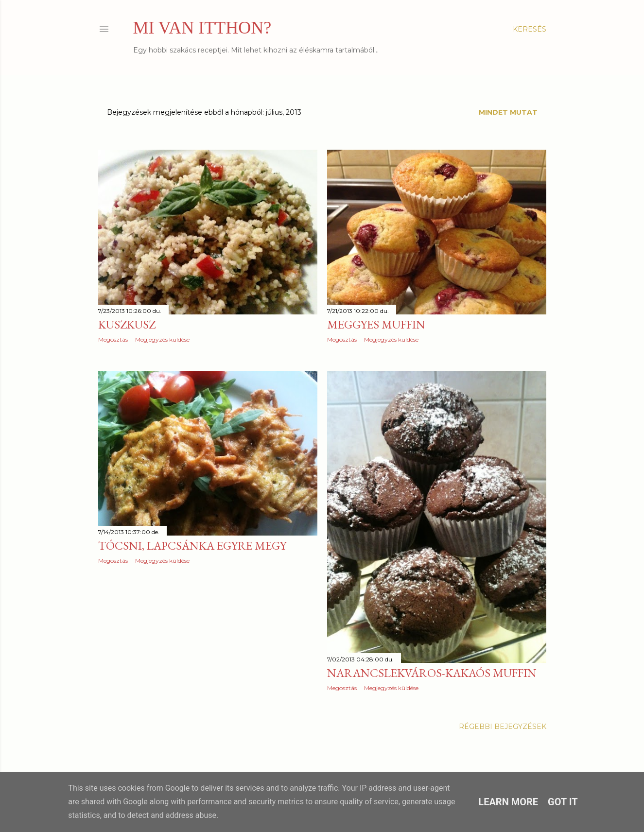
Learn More (508, 802)
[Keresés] (530, 29)
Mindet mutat (508, 112)
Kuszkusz (127, 324)
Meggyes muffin (376, 324)
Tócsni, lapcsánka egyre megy (192, 546)
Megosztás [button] (113, 339)
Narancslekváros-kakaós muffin (432, 673)
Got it (563, 802)
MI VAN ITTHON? (202, 28)
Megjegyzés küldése (162, 339)
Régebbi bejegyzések (503, 727)
